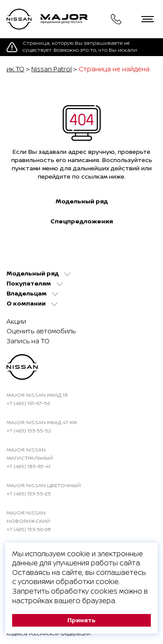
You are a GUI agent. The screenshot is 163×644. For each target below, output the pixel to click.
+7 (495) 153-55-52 (29, 430)
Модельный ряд (82, 201)
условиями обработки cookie (68, 581)
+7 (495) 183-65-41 (28, 466)
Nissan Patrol (52, 69)
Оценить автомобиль (41, 331)
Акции (16, 321)
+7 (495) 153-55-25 (29, 493)
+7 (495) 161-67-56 (28, 403)
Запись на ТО (28, 341)
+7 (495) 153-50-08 (29, 529)
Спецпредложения (82, 221)
